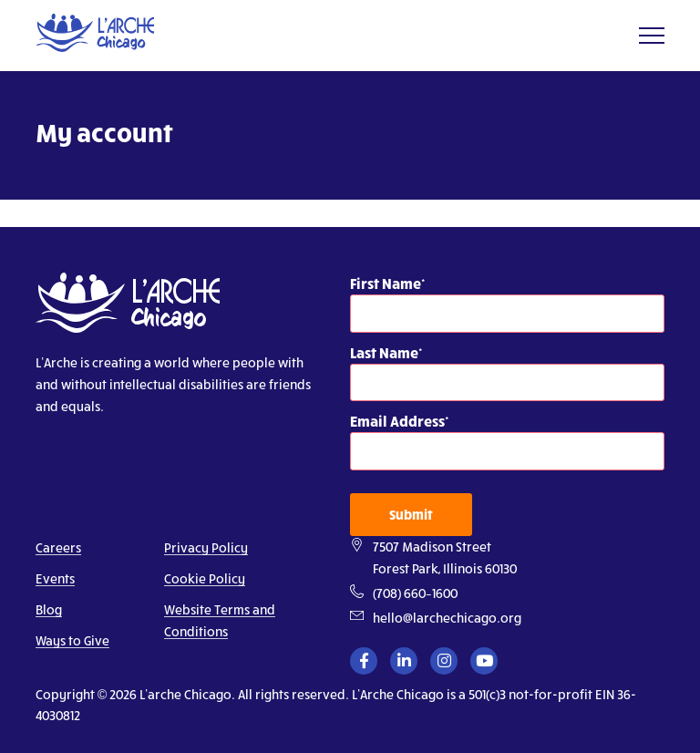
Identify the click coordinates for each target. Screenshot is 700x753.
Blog (49, 609)
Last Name (384, 352)
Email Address (397, 421)
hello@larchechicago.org (447, 618)
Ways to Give (72, 640)
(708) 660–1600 (415, 593)
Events (55, 578)
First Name (386, 283)
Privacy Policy (206, 547)
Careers (58, 547)
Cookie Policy (205, 578)
